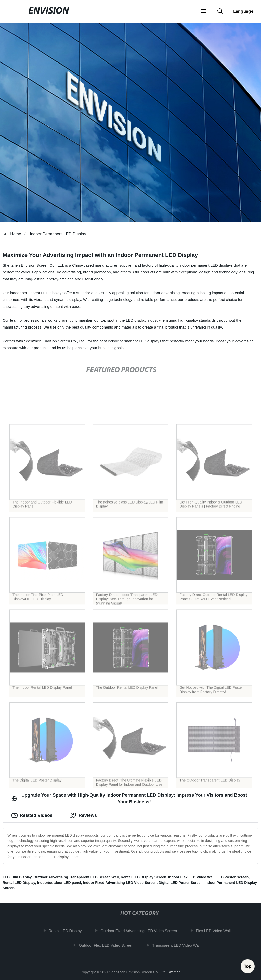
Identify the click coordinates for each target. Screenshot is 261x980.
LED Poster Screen (232, 877)
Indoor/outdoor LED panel (59, 883)
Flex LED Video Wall (216, 931)
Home (16, 234)
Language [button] (243, 11)
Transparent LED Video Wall (179, 945)
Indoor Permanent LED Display (58, 234)
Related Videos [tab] (32, 815)
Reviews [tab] (84, 815)
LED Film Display (17, 877)
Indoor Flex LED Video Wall (191, 877)
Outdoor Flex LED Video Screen (109, 945)
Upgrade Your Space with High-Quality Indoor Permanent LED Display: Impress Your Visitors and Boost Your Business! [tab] (129, 799)
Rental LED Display (19, 883)
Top (248, 966)
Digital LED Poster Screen (181, 883)
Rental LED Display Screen (143, 877)
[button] (204, 11)
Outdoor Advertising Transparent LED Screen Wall (76, 877)
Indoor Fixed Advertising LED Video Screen (120, 883)
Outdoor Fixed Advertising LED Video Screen (141, 931)
